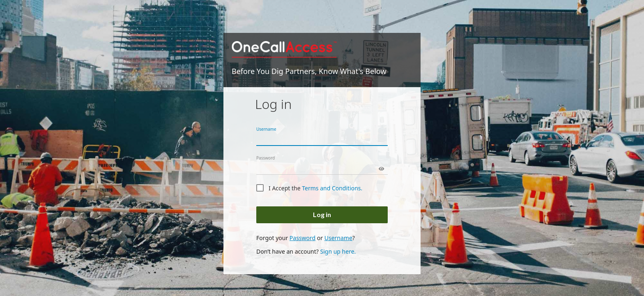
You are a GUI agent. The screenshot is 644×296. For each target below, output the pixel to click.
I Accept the (315, 188)
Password (266, 158)
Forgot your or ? (306, 238)
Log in (322, 214)
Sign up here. (338, 251)
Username (266, 129)
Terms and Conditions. (332, 188)
